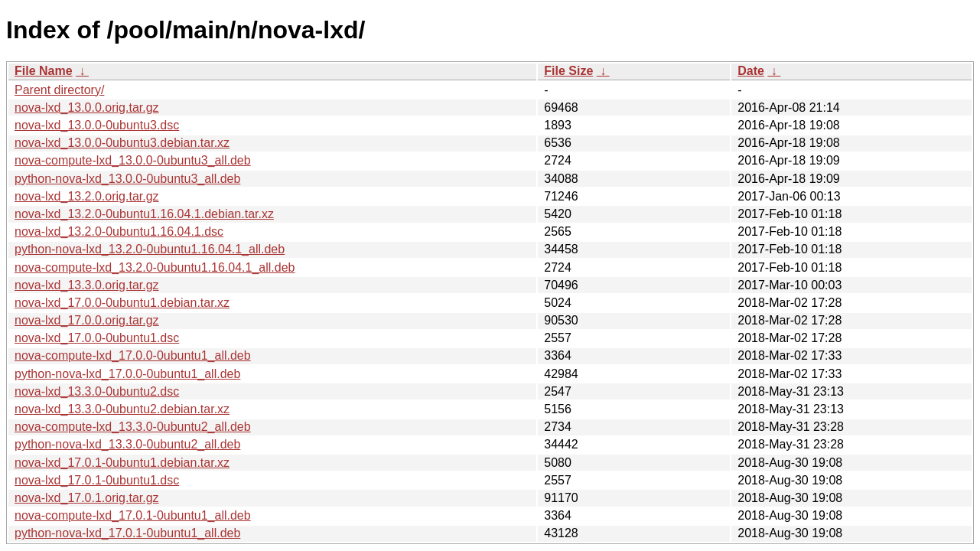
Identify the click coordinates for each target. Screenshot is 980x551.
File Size (568, 71)
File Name (44, 71)
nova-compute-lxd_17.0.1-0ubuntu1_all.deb (133, 515)
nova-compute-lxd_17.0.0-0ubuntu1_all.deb (133, 355)
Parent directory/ (59, 90)
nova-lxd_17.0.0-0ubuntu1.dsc (97, 338)
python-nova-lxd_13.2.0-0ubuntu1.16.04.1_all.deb (150, 249)
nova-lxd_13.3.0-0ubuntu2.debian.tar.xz (122, 409)
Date (751, 71)
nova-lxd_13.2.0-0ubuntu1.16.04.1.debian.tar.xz (144, 214)
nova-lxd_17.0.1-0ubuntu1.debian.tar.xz (122, 463)
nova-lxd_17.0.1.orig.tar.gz (87, 498)
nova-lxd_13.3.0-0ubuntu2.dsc (97, 391)
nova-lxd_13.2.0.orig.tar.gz (87, 196)
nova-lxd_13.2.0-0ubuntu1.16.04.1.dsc (119, 231)
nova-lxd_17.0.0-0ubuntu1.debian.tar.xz (122, 303)
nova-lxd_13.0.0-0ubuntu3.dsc (97, 125)
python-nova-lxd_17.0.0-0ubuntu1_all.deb (127, 374)
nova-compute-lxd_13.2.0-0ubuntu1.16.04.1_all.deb (155, 267)
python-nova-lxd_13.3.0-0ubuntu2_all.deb (127, 444)
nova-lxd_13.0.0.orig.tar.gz (87, 108)
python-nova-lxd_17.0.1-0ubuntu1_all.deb (127, 533)
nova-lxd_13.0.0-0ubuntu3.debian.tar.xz (122, 143)
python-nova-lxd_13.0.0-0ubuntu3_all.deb (127, 179)
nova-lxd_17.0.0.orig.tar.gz (87, 320)
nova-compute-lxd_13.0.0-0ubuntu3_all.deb (133, 160)
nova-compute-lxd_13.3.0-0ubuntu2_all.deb (133, 427)
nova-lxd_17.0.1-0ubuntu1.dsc (97, 480)
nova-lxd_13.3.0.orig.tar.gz (87, 285)
